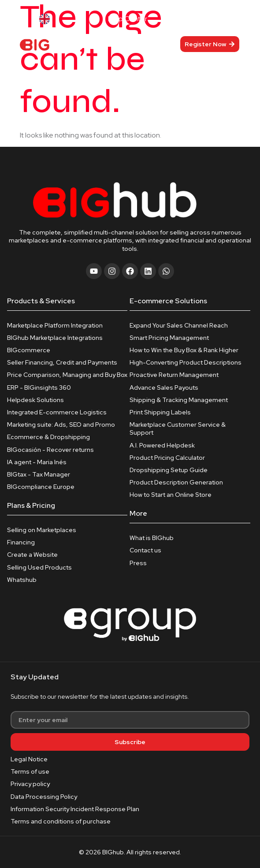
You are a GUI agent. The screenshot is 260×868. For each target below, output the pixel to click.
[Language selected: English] (58, 19)
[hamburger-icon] (136, 44)
